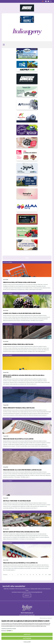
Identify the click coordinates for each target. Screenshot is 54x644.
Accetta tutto (27, 634)
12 (27, 575)
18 (46, 575)
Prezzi (10, 262)
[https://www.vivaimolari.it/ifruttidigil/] (27, 144)
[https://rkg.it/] (27, 118)
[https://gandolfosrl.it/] (27, 208)
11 (24, 575)
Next (50, 575)
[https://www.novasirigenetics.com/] (27, 67)
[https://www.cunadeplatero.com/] (27, 220)
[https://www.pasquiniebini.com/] (27, 93)
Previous (5, 575)
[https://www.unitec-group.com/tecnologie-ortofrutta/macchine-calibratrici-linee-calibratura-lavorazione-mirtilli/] (27, 80)
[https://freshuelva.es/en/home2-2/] (27, 233)
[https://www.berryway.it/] (27, 131)
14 (33, 575)
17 (43, 575)
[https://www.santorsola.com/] (27, 246)
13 (30, 575)
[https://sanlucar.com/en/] (27, 55)
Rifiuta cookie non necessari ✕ (46, 618)
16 (40, 575)
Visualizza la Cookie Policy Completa (9, 629)
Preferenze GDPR (27, 642)
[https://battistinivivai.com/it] (27, 19)
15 (36, 575)
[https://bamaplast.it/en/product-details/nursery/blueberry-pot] (27, 195)
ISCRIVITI (27, 595)
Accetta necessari (27, 638)
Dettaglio (6, 262)
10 (21, 575)
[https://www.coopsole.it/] (27, 157)
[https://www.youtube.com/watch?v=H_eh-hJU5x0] (27, 106)
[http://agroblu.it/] (27, 169)
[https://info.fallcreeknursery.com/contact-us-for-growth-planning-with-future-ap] (27, 182)
